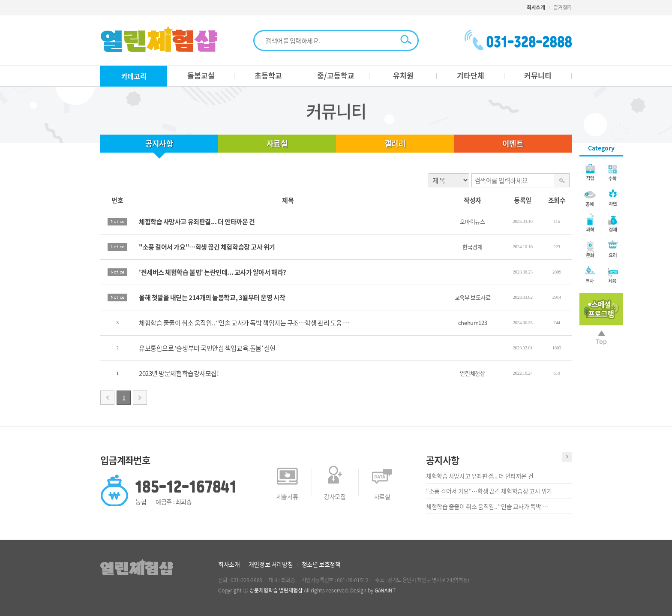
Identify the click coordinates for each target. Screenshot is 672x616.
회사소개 (536, 7)
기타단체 (471, 75)
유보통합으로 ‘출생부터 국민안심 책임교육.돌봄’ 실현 (207, 348)
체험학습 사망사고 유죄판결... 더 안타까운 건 (480, 476)
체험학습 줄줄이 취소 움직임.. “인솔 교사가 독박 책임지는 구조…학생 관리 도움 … (244, 323)
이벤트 (513, 143)
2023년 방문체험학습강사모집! (179, 373)
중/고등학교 (336, 75)
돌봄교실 (201, 75)
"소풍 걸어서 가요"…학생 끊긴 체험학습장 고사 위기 (489, 491)
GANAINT (385, 590)
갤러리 (395, 143)
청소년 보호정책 (321, 564)
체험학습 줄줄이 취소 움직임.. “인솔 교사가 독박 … (487, 506)
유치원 (403, 75)
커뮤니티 (538, 75)
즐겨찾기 (562, 7)
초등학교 (268, 75)
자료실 (277, 143)
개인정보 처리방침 (271, 564)
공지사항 (159, 143)
